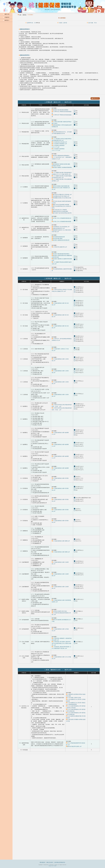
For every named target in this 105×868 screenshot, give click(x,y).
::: (1, 11)
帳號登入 (6, 20)
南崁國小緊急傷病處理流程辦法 (61, 254)
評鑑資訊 (6, 17)
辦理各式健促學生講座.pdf (74, 746)
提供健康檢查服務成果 (58, 237)
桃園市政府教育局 (55, 10)
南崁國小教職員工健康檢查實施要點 (62, 167)
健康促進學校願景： (25, 29)
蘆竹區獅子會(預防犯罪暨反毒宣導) (62, 213)
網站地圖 (47, 10)
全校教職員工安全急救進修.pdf (61, 227)
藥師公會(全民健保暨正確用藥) (61, 205)
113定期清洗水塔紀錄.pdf (59, 142)
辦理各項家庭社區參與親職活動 (61, 186)
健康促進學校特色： (25, 55)
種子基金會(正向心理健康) (59, 210)
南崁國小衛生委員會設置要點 (60, 110)
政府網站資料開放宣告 (60, 862)
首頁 (20, 15)
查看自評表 (95, 98)
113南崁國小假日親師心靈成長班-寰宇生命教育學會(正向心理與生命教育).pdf (62, 643)
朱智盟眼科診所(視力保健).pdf (61, 196)
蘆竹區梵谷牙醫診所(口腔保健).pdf (62, 195)
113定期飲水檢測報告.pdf (59, 144)
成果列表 (24, 15)
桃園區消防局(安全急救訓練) (60, 211)
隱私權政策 (42, 862)
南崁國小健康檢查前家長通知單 (61, 240)
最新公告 (6, 14)
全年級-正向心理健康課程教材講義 (62, 221)
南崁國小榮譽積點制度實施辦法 (61, 156)
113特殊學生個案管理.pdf (59, 247)
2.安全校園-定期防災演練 (74, 698)
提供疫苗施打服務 (57, 238)
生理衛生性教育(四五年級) (59, 611)
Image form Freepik (52, 866)
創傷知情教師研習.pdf (58, 228)
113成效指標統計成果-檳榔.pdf (61, 541)
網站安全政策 (50, 862)
